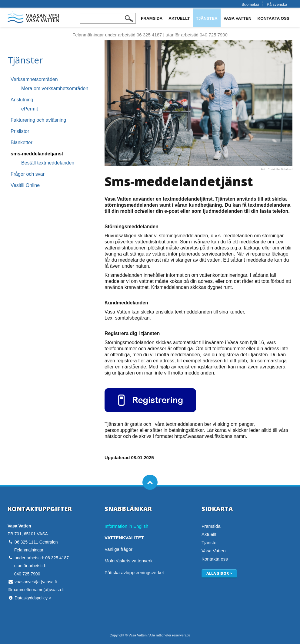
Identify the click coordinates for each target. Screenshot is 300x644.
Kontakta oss (274, 18)
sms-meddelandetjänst (37, 154)
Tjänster (207, 18)
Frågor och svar (28, 174)
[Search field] (108, 18)
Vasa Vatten (238, 18)
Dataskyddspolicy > (33, 598)
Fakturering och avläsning (38, 120)
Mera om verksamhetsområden (55, 88)
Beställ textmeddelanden (48, 163)
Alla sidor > (219, 573)
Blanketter (22, 142)
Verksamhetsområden (34, 79)
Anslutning (22, 100)
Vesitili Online (25, 185)
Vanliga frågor (118, 549)
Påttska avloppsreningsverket (134, 573)
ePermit (30, 109)
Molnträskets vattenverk (128, 561)
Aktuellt (179, 18)
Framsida (152, 18)
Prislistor (20, 131)
